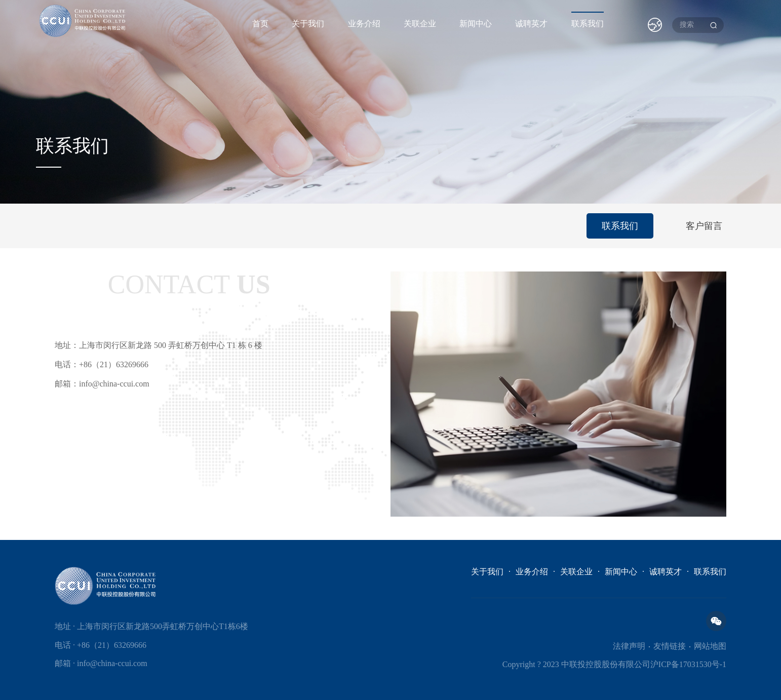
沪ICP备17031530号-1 (688, 664)
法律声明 (629, 646)
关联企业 (420, 24)
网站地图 (710, 646)
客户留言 (704, 226)
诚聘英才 (531, 24)
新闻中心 (476, 24)
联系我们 (588, 24)
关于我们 (308, 24)
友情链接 (670, 646)
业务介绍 (364, 24)
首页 (260, 24)
